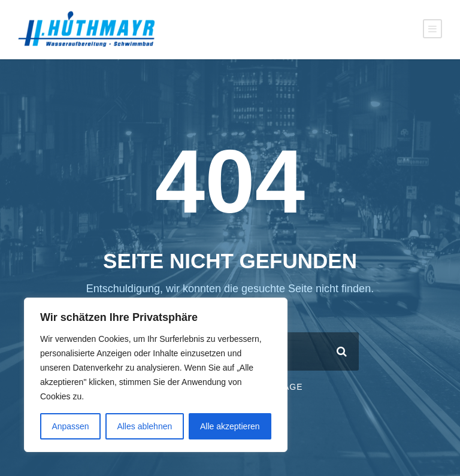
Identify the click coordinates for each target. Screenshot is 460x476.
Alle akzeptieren (230, 426)
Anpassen (70, 426)
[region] (156, 375)
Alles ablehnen (144, 426)
